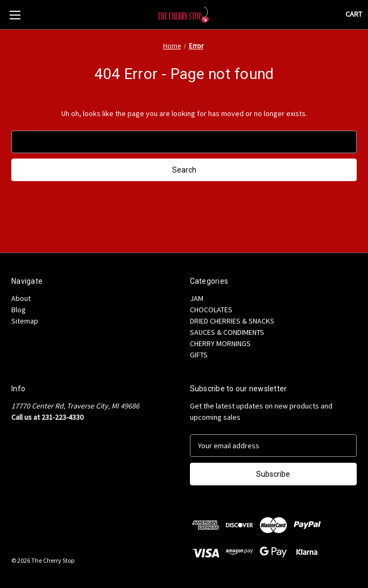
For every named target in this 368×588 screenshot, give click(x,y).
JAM (197, 298)
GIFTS (199, 355)
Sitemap (25, 321)
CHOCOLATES (211, 310)
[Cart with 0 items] (354, 14)
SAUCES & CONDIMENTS (227, 332)
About (21, 298)
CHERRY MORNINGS (220, 343)
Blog (19, 310)
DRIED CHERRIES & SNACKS (232, 321)
